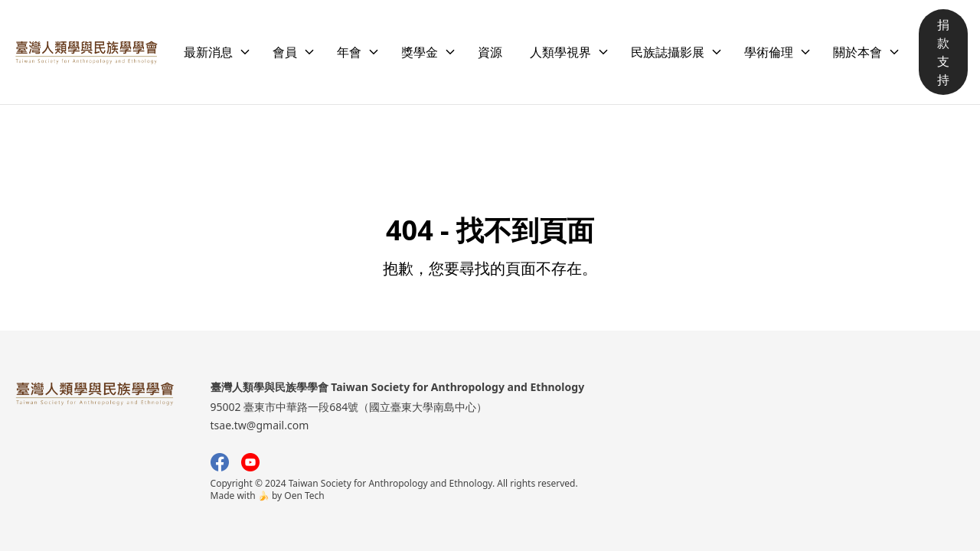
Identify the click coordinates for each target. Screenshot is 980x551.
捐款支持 (943, 52)
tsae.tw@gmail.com (260, 425)
